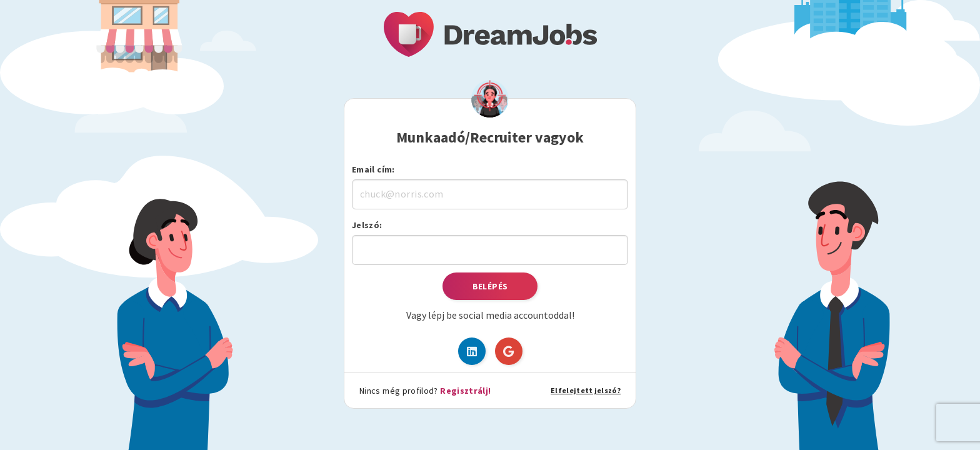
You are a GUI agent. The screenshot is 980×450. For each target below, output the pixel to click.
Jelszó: (367, 225)
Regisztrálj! (465, 391)
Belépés (490, 286)
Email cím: (373, 169)
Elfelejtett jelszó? (586, 390)
